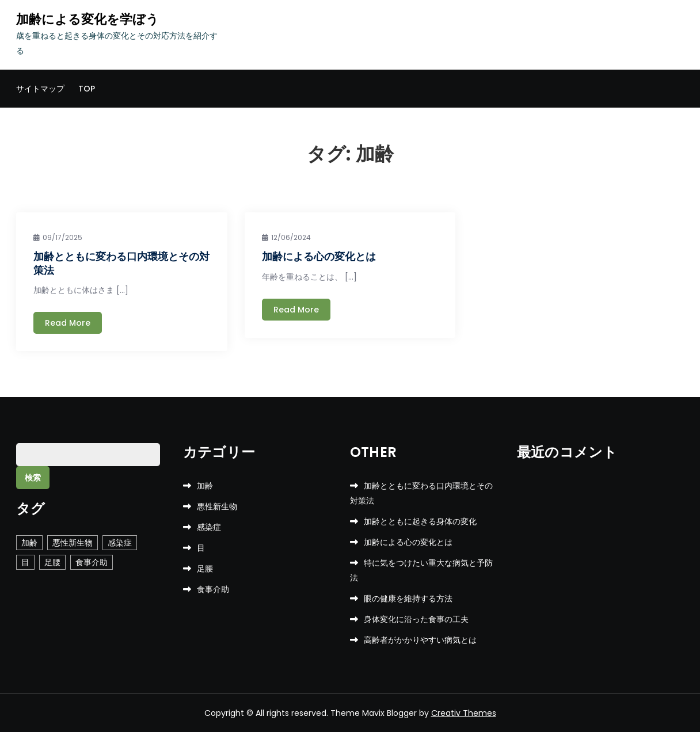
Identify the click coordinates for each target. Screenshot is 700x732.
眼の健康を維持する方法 (408, 598)
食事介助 (213, 589)
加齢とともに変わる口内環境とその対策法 (121, 263)
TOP (87, 89)
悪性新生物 (217, 506)
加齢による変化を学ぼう (87, 19)
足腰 (205, 569)
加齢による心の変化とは (319, 256)
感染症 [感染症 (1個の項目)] (120, 543)
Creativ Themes (464, 713)
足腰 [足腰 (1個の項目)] (52, 562)
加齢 (205, 486)
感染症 (209, 527)
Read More (68, 323)
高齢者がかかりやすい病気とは (420, 640)
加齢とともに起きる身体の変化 (420, 521)
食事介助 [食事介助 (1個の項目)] (92, 562)
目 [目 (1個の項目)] (25, 562)
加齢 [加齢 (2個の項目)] (29, 543)
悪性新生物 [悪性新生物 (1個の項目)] (73, 543)
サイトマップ (40, 89)
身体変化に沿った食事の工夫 (416, 619)
